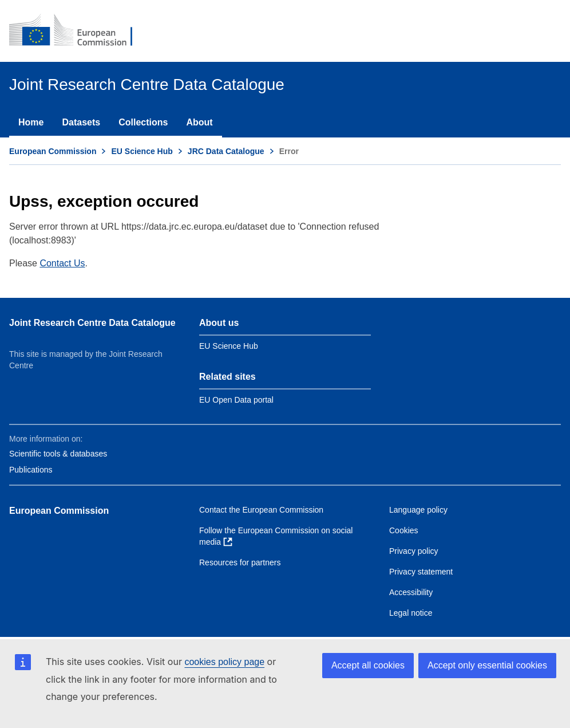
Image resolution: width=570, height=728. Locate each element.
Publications (31, 470)
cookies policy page (224, 662)
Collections (143, 122)
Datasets (81, 122)
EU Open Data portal (236, 400)
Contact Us (62, 263)
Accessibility (411, 592)
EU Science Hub (142, 151)
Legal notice (411, 613)
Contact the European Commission (261, 510)
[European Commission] (78, 31)
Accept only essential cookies (487, 665)
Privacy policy (414, 551)
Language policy (418, 510)
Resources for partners (240, 562)
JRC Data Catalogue (226, 151)
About (199, 122)
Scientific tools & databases (58, 454)
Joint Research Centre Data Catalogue (92, 323)
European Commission (53, 151)
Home (31, 122)
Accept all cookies (368, 665)
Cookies (404, 530)
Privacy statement (421, 572)
